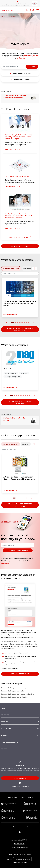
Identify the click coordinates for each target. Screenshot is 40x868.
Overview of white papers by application (14, 697)
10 (30, 395)
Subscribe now (20, 778)
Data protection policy (20, 862)
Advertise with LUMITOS (19, 840)
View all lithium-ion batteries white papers (20, 505)
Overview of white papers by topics (13, 691)
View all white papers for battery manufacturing (20, 329)
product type (28, 56)
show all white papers (20, 246)
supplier (36, 56)
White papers (6, 729)
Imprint (9, 859)
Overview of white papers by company (14, 688)
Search (32, 67)
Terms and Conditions (23, 859)
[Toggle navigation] (38, 10)
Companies (5, 715)
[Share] (30, 10)
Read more (7, 563)
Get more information (20, 674)
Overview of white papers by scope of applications (18, 694)
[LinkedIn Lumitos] (20, 832)
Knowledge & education (10, 742)
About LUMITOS (19, 844)
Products (5, 722)
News (3, 708)
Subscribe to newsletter (18, 550)
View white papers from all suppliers (20, 402)
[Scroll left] (33, 268)
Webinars (5, 735)
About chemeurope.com (20, 847)
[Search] (27, 10)
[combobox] (20, 273)
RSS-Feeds (5, 749)
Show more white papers (20, 237)
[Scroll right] (36, 268)
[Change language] (33, 10)
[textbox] (20, 273)
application (21, 58)
